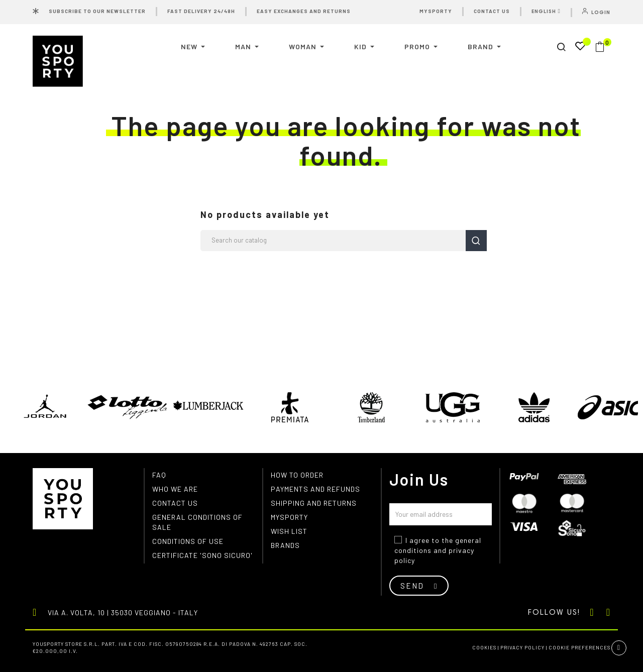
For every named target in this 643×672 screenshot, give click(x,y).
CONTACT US (492, 11)
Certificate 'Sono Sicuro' (202, 555)
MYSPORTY (436, 11)
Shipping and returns (314, 503)
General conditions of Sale (197, 522)
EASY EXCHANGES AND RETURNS (304, 11)
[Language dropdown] (547, 13)
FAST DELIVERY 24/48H (201, 11)
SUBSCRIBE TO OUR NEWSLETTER (97, 11)
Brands (285, 545)
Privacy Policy (522, 647)
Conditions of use (188, 541)
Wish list (289, 531)
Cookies (484, 647)
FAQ (159, 475)
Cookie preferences (579, 647)
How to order (297, 475)
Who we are (175, 489)
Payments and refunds (315, 489)
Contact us (175, 503)
